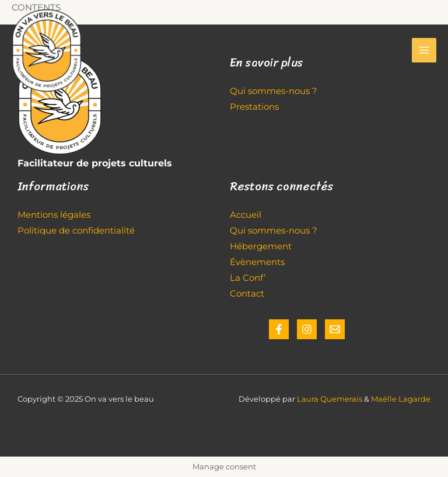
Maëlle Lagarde (401, 399)
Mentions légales (54, 215)
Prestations (254, 107)
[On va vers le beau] (47, 51)
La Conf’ (248, 278)
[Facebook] (279, 329)
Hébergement (261, 246)
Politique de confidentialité (76, 231)
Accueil (246, 215)
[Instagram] (307, 329)
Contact (247, 294)
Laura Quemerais (330, 399)
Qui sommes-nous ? (274, 231)
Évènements (257, 262)
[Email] (335, 329)
